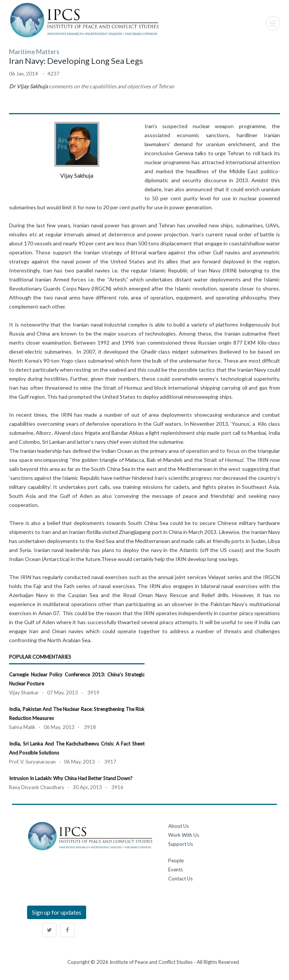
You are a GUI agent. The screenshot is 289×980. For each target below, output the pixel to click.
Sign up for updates (57, 912)
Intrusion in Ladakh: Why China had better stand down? (71, 778)
